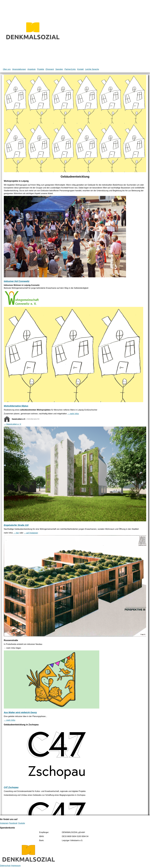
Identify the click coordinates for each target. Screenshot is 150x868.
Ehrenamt (50, 69)
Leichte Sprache (92, 69)
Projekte (41, 69)
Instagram (4, 823)
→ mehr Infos (73, 414)
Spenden (59, 69)
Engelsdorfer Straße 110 (16, 525)
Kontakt (80, 69)
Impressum (16, 866)
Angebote (32, 69)
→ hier (16, 533)
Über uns (7, 69)
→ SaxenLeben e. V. (13, 424)
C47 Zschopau (11, 787)
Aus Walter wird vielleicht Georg (20, 712)
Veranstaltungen (19, 69)
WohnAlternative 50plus (16, 406)
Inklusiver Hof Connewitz (17, 281)
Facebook (13, 823)
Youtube (21, 823)
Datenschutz (5, 866)
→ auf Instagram (31, 533)
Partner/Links (70, 69)
